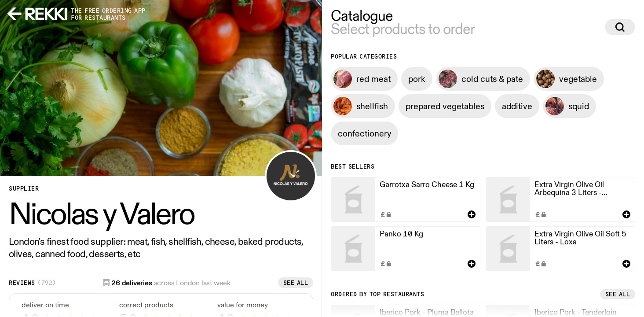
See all (296, 283)
